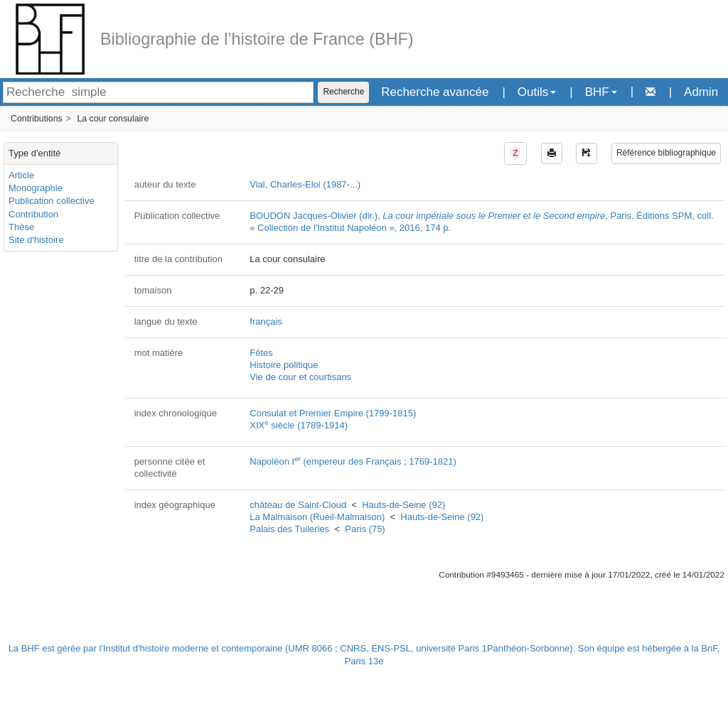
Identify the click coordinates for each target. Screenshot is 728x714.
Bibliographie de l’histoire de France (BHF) (257, 39)
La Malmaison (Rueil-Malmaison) (317, 517)
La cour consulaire (113, 119)
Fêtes (261, 353)
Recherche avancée (435, 92)
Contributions (37, 119)
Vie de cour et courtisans (300, 377)
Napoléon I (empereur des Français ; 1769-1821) (353, 461)
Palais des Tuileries (289, 529)
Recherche (343, 92)
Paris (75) (365, 529)
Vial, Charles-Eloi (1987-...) (305, 184)
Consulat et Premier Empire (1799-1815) (333, 413)
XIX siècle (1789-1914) (299, 425)
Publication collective (52, 201)
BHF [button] (601, 92)
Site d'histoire (36, 240)
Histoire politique (284, 365)
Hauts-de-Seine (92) (403, 505)
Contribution (33, 214)
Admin (701, 92)
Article (21, 175)
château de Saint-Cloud (298, 505)
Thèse (21, 227)
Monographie (36, 188)
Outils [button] (537, 92)
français (266, 321)
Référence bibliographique (666, 153)
